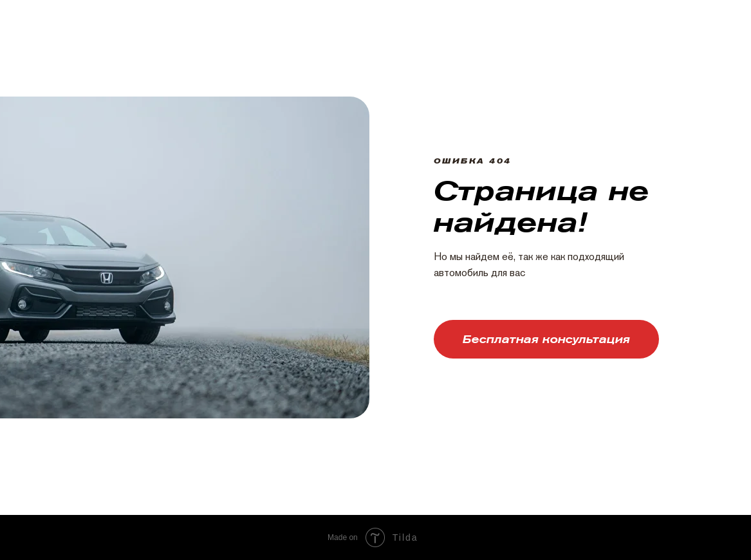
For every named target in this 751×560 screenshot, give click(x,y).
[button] (546, 339)
